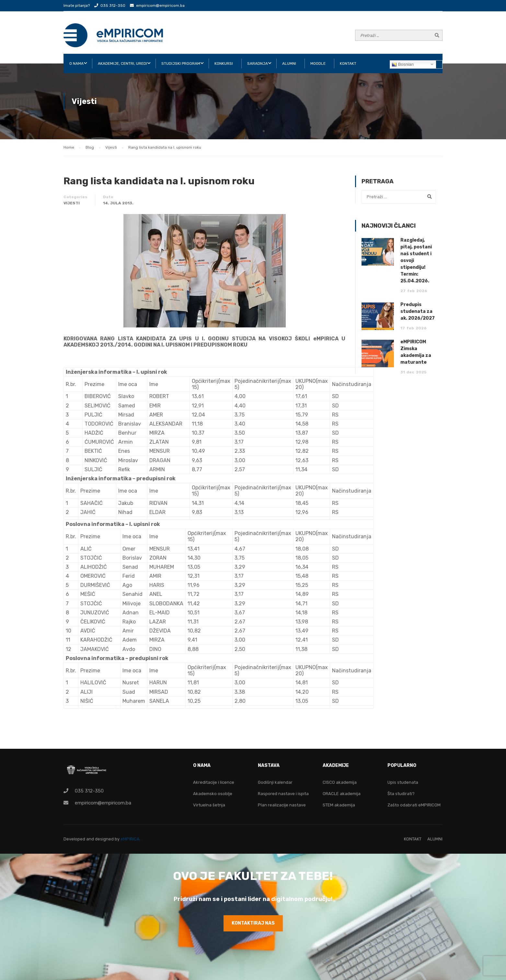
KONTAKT (348, 63)
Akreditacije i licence (214, 782)
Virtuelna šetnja (209, 805)
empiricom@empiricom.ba (160, 6)
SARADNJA (258, 63)
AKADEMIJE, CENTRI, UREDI (122, 63)
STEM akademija (339, 805)
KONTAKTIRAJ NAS (253, 923)
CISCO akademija (340, 782)
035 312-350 (113, 6)
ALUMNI (289, 63)
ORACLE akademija (342, 794)
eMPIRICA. (131, 839)
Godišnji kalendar (275, 782)
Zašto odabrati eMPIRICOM (414, 805)
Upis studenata (403, 782)
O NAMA (76, 63)
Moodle (318, 63)
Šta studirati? (401, 794)
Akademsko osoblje (213, 794)
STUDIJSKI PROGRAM (181, 63)
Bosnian (403, 64)
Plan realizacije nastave (282, 805)
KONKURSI (224, 63)
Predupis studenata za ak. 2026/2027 (418, 311)
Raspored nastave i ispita (283, 794)
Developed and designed (89, 839)
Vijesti (72, 203)
